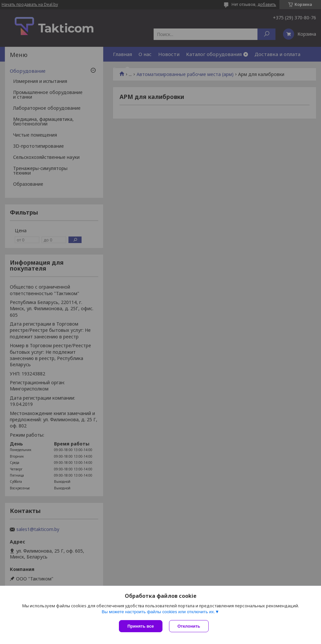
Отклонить (189, 626)
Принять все (141, 626)
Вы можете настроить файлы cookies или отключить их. (158, 612)
